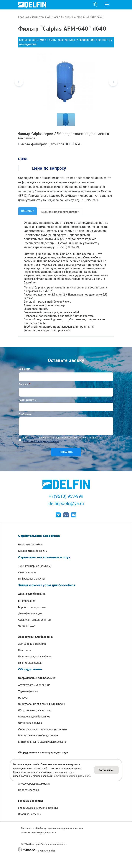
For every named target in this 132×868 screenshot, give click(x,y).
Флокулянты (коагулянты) (34, 620)
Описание (28, 211)
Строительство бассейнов (39, 536)
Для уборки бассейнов (32, 644)
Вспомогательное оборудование (38, 735)
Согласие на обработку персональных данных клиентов (52, 828)
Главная (24, 17)
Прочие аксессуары (30, 663)
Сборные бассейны (30, 814)
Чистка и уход (27, 626)
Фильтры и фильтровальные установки (42, 729)
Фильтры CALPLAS (45, 17)
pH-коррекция (27, 601)
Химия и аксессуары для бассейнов (47, 585)
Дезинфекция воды (30, 613)
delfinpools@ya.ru (66, 504)
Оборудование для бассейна (37, 678)
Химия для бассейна (32, 594)
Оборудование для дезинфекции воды (41, 704)
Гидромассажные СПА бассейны (38, 808)
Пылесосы (25, 650)
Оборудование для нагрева (35, 710)
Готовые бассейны (30, 801)
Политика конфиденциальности (38, 832)
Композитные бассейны (33, 551)
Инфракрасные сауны (32, 579)
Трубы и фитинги (28, 691)
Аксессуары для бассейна (35, 637)
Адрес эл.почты (28, 400)
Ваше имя (24, 369)
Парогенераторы (29, 790)
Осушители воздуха (30, 723)
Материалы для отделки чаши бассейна (42, 742)
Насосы (23, 698)
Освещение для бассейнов (34, 717)
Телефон (24, 384)
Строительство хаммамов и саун (44, 557)
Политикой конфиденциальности (41, 441)
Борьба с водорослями (32, 607)
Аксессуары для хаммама (34, 784)
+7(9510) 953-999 (66, 496)
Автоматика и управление (34, 685)
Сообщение (25, 414)
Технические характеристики (60, 212)
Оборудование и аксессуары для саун (43, 753)
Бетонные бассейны (30, 544)
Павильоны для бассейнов (34, 656)
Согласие (33, 438)
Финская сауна (27, 572)
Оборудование (30, 669)
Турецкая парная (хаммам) (35, 566)
